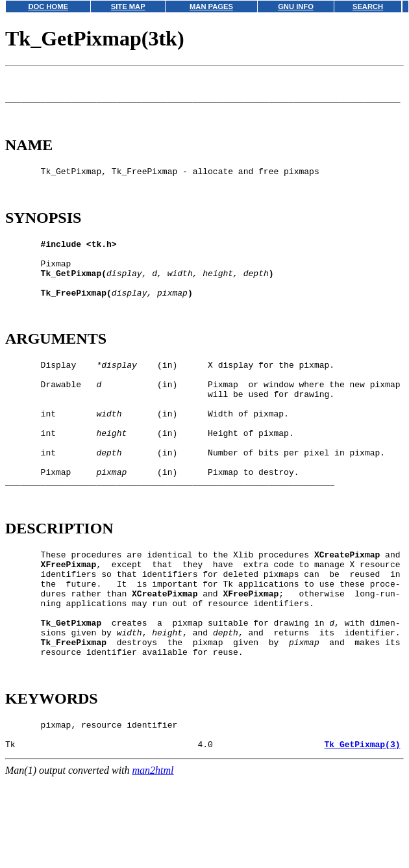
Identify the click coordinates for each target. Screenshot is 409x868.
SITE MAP (128, 6)
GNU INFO (296, 6)
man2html (153, 862)
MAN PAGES (211, 6)
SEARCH (368, 6)
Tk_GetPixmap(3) (362, 836)
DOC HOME (48, 6)
